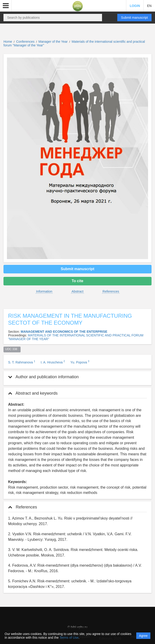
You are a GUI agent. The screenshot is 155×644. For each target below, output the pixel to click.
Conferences (25, 42)
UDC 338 (12, 349)
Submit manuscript (134, 18)
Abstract (77, 291)
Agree (143, 636)
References (111, 291)
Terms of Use (69, 638)
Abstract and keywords (33, 393)
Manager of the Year (53, 42)
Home (8, 42)
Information (44, 291)
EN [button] (149, 6)
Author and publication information (43, 377)
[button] (6, 6)
